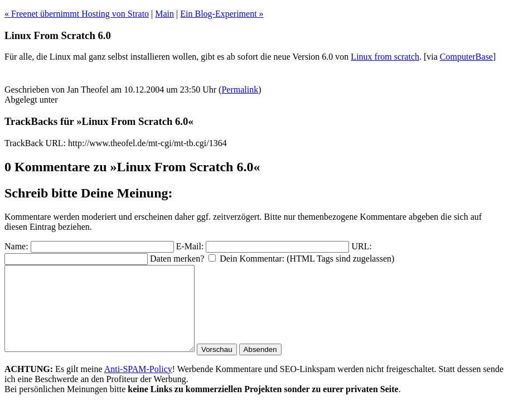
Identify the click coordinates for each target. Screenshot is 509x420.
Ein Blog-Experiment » (222, 14)
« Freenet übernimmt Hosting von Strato (77, 14)
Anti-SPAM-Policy (138, 386)
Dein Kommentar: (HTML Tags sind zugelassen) (307, 259)
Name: (16, 246)
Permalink (240, 90)
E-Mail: (190, 246)
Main (164, 14)
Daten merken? (177, 259)
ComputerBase (466, 57)
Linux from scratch (385, 57)
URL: (361, 246)
